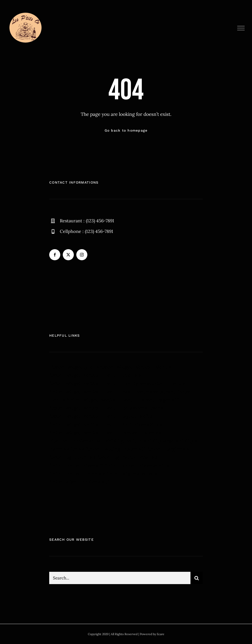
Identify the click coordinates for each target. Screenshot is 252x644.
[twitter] (68, 255)
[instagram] (82, 255)
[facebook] (55, 255)
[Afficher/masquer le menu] (241, 28)
